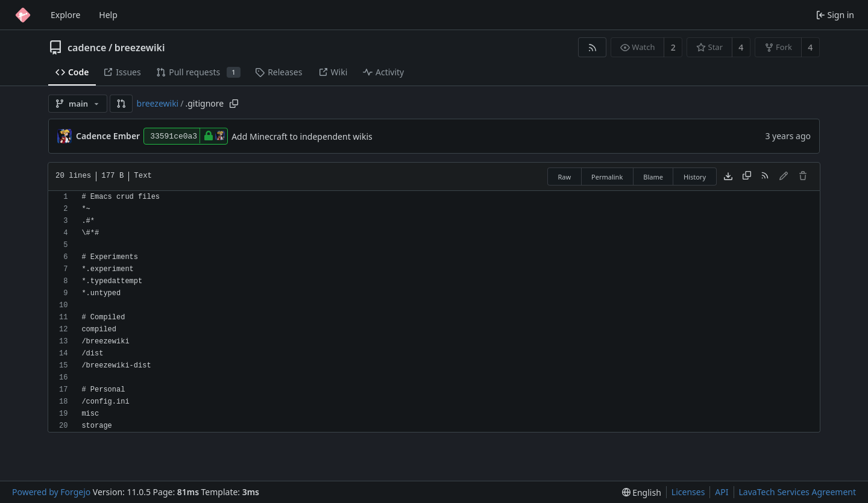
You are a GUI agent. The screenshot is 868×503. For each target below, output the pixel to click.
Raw (564, 177)
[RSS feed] (592, 47)
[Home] (23, 15)
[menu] (642, 492)
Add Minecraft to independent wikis (302, 136)
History (695, 177)
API (722, 492)
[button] (121, 104)
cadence (87, 48)
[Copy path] (234, 104)
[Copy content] (747, 177)
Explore (65, 15)
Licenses (688, 492)
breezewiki (140, 48)
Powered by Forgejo (51, 492)
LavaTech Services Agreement (797, 492)
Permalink (607, 177)
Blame (653, 177)
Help (108, 15)
